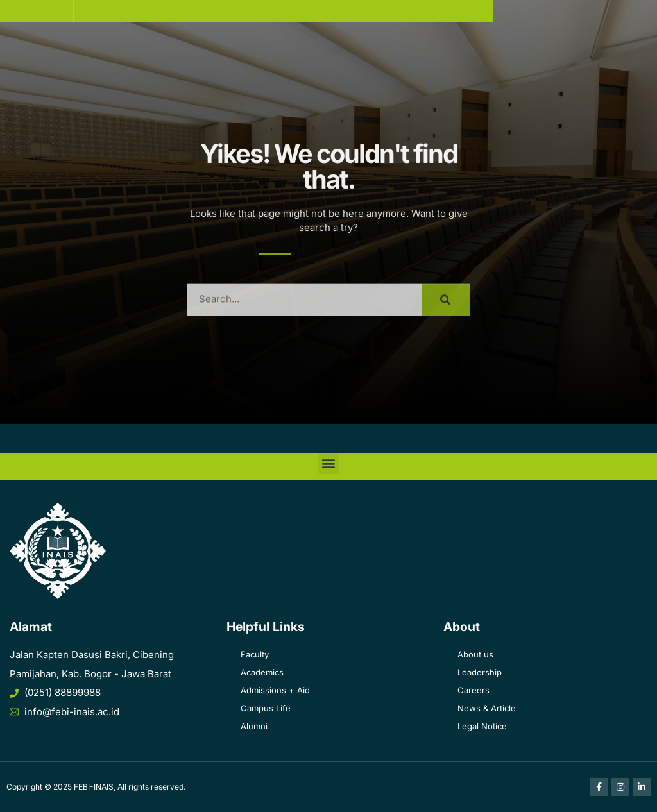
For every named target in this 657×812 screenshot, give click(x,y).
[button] (37, 11)
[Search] (446, 307)
